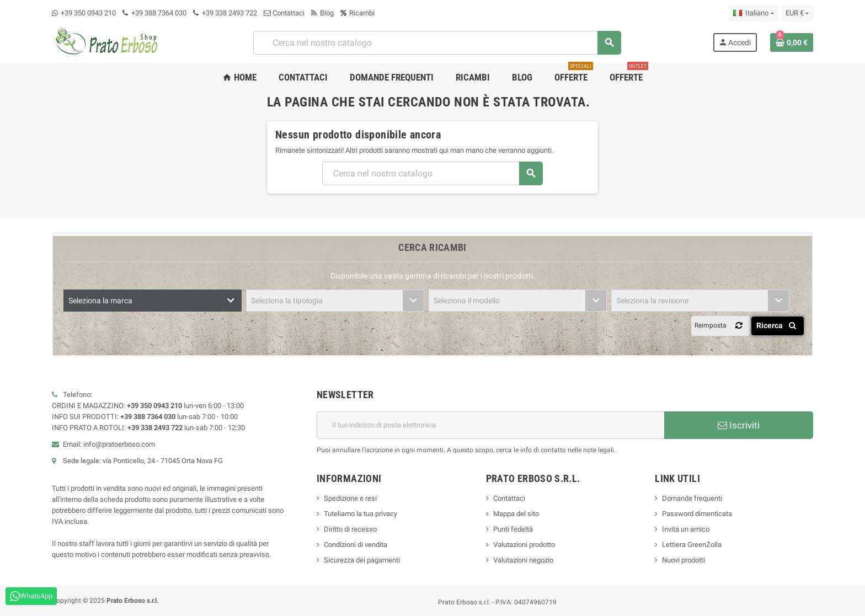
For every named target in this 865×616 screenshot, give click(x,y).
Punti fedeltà (513, 529)
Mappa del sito (516, 514)
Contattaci (284, 13)
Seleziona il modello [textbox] (467, 301)
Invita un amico (686, 529)
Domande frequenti (692, 498)
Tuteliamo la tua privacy (361, 514)
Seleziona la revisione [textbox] (652, 301)
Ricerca (778, 325)
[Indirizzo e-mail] (490, 425)
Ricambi (357, 13)
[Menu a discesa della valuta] (797, 13)
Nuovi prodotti (684, 560)
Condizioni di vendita (356, 545)
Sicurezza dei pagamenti (362, 560)
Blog (322, 13)
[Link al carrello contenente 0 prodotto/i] (792, 42)
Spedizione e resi (350, 498)
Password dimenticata (697, 514)
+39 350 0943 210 (88, 13)
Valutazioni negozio (523, 560)
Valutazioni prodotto (524, 545)
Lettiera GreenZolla (692, 545)
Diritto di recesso (350, 529)
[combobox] (437, 43)
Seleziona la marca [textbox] (100, 301)
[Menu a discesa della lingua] (753, 13)
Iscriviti (739, 425)
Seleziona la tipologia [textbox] (287, 301)
